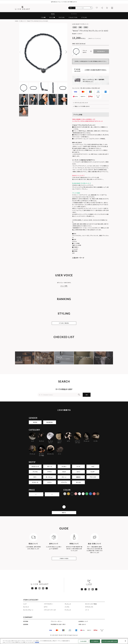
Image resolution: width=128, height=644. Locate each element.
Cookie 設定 (83, 641)
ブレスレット (68, 610)
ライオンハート (23, 21)
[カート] (107, 8)
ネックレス (26, 613)
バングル (67, 613)
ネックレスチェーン (28, 616)
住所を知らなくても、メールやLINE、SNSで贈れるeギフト (64, 2)
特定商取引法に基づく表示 (58, 630)
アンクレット (68, 616)
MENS (52, 14)
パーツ (87, 616)
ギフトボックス (89, 613)
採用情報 (26, 627)
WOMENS (74, 14)
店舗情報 (26, 630)
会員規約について (83, 627)
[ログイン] (102, 8)
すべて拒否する (95, 641)
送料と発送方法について (88, 82)
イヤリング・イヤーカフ (50, 616)
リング (25, 610)
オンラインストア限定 (91, 610)
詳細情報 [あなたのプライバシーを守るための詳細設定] (37, 642)
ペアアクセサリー (49, 610)
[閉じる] (125, 641)
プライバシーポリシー (57, 627)
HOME (16, 21)
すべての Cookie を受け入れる (110, 641)
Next (66, 52)
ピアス (46, 613)
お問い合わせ (82, 630)
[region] (64, 641)
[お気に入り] (97, 8)
